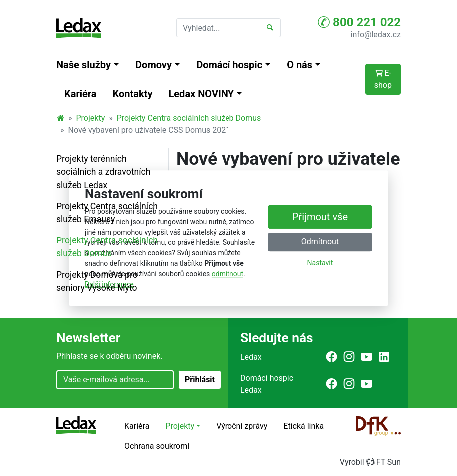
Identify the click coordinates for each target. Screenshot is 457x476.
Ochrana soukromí (157, 446)
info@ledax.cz (376, 35)
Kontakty (133, 94)
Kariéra (81, 94)
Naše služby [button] (84, 65)
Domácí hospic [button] (229, 65)
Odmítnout (320, 242)
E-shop (383, 79)
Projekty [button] (180, 426)
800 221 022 (359, 22)
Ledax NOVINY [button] (202, 94)
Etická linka (304, 426)
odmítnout (228, 274)
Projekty (91, 118)
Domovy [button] (153, 65)
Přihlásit (200, 379)
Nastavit (320, 263)
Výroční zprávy (242, 426)
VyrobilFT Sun (370, 462)
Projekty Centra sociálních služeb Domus (189, 118)
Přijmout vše (320, 217)
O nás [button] (300, 65)
